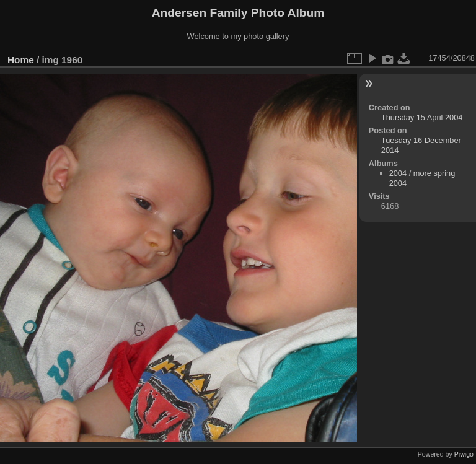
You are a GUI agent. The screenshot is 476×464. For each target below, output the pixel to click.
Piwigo (464, 454)
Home (21, 60)
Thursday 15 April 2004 (422, 117)
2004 (398, 173)
